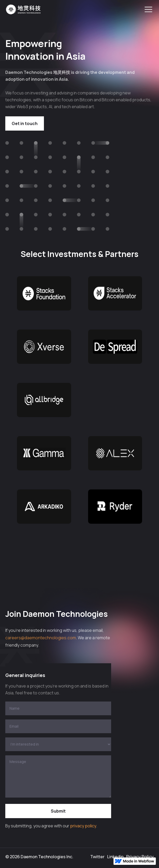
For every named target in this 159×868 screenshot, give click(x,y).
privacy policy (83, 826)
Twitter (97, 857)
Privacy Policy (140, 857)
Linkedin (115, 857)
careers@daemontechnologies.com (41, 638)
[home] (23, 9)
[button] (148, 9)
